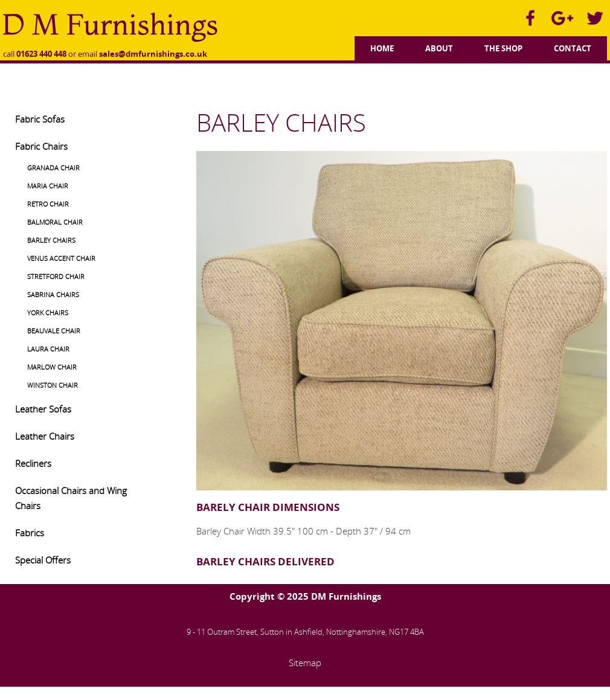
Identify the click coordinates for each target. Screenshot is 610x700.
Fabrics (30, 533)
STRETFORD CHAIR (56, 276)
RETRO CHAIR (48, 204)
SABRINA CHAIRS (53, 294)
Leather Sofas (43, 409)
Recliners (33, 463)
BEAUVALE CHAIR (54, 331)
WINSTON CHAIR (53, 385)
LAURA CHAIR (48, 349)
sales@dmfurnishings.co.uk (153, 54)
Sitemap (305, 663)
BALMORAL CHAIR (55, 222)
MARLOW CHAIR (52, 367)
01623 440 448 (41, 54)
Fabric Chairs (41, 146)
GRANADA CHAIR (53, 168)
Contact (573, 48)
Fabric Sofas (40, 119)
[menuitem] (382, 47)
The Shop (503, 48)
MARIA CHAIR (48, 186)
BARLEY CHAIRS (51, 240)
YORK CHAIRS (48, 313)
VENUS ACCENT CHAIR (61, 258)
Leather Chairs (45, 436)
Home (382, 48)
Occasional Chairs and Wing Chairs (71, 498)
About (439, 48)
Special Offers (43, 560)
